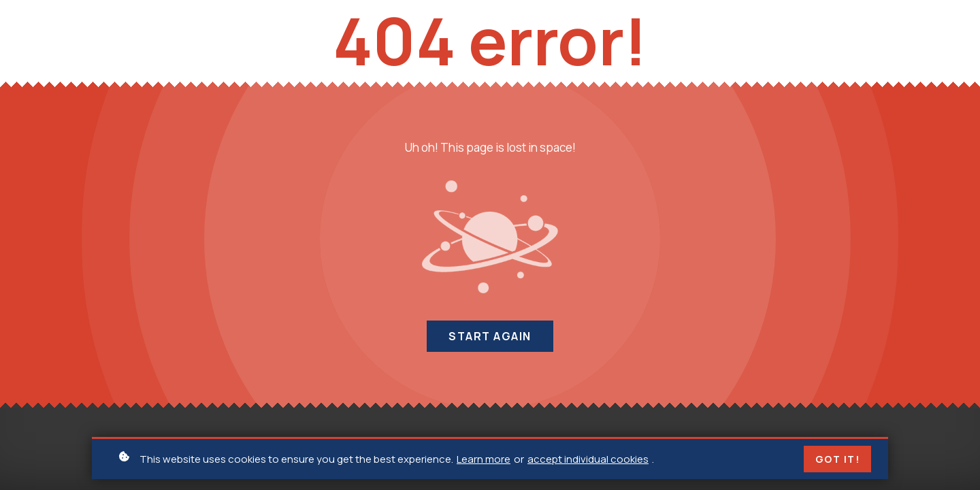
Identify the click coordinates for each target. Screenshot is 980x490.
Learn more (484, 460)
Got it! (838, 460)
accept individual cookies (588, 460)
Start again (490, 336)
